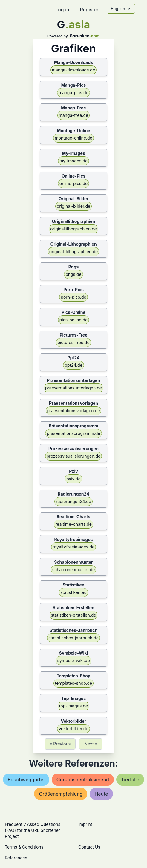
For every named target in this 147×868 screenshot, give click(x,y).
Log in (62, 10)
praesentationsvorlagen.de (74, 411)
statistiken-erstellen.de (74, 615)
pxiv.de (73, 479)
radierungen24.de (73, 501)
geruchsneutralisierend (83, 780)
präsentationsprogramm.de (73, 433)
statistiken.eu (73, 592)
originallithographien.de (73, 229)
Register (89, 10)
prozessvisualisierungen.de (73, 456)
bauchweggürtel (26, 780)
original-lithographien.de (73, 252)
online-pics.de (73, 183)
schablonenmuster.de (73, 570)
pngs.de (73, 274)
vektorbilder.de (73, 729)
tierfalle (130, 780)
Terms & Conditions (24, 847)
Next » (91, 744)
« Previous (60, 744)
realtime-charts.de (73, 524)
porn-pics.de (73, 297)
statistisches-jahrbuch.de (73, 638)
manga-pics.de (73, 93)
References (16, 858)
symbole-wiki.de (73, 660)
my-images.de (73, 161)
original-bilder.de (73, 206)
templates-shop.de (74, 683)
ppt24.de (73, 365)
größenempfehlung (61, 794)
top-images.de (73, 706)
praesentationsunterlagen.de (73, 388)
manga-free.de (74, 115)
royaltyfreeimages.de (73, 547)
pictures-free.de (73, 342)
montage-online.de (73, 138)
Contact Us (89, 847)
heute (101, 794)
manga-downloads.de (73, 70)
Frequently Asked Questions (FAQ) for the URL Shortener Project (33, 830)
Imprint (85, 824)
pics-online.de (73, 320)
